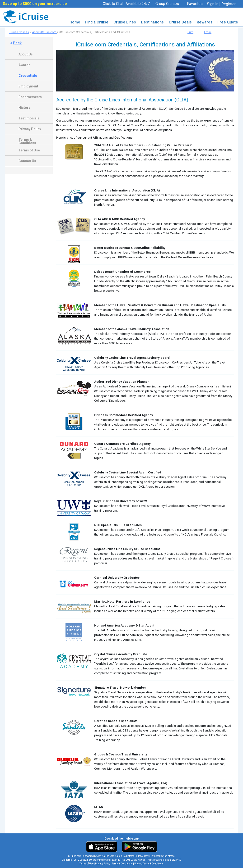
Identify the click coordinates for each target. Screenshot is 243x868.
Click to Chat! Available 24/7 (126, 4)
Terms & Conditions (27, 140)
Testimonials (29, 118)
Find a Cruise (97, 22)
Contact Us (27, 161)
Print (190, 32)
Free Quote (228, 22)
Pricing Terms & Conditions (149, 864)
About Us (26, 54)
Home (75, 22)
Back (17, 43)
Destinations (152, 22)
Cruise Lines (125, 22)
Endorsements (30, 97)
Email (208, 32)
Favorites (192, 4)
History (24, 108)
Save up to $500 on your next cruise (35, 4)
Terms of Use (29, 150)
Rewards (205, 22)
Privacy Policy (30, 129)
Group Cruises (167, 4)
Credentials (28, 76)
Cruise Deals (180, 22)
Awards (24, 65)
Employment (28, 86)
